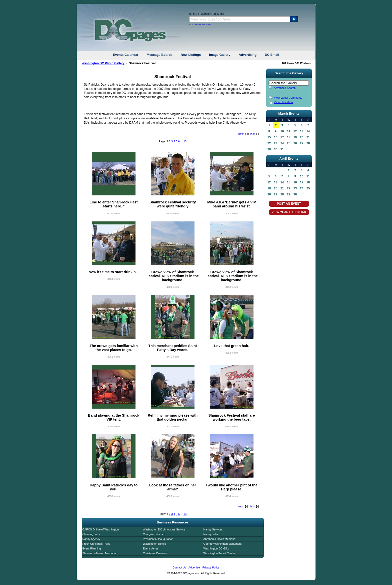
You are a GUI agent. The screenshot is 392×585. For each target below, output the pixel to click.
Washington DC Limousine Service (164, 529)
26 (295, 143)
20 (302, 137)
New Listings (191, 55)
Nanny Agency (91, 539)
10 (282, 131)
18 (289, 137)
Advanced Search (285, 88)
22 (269, 143)
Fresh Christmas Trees (96, 544)
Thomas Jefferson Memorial (99, 553)
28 (308, 143)
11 (289, 131)
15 (269, 137)
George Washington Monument (222, 544)
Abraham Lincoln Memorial (220, 539)
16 (276, 137)
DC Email (272, 55)
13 (185, 141)
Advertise (194, 567)
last (252, 134)
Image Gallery (220, 55)
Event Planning (92, 548)
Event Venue (151, 548)
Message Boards (160, 55)
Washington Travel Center (219, 553)
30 (276, 149)
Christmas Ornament (156, 553)
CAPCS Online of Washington (101, 529)
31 (282, 149)
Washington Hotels (154, 544)
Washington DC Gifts (216, 548)
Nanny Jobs (211, 534)
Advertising (248, 55)
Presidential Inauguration (158, 539)
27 (302, 143)
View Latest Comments (288, 98)
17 (282, 137)
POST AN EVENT (289, 204)
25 (289, 143)
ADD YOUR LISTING (200, 25)
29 (269, 149)
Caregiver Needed (154, 534)
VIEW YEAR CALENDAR (289, 212)
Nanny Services (213, 529)
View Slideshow (284, 102)
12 (295, 131)
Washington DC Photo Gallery (103, 63)
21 (308, 137)
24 (282, 143)
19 (295, 137)
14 (308, 131)
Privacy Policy (211, 567)
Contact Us (179, 567)
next (241, 134)
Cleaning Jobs (91, 534)
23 (276, 143)
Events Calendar (126, 55)
